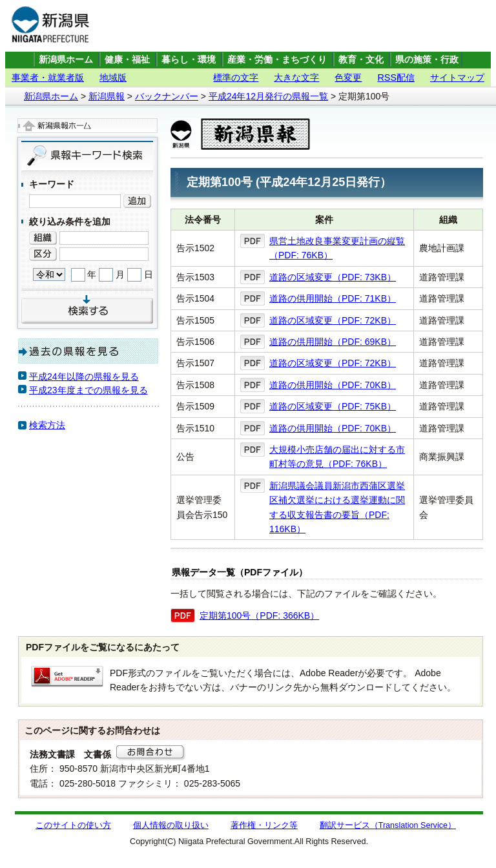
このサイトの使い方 (73, 825)
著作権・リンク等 (264, 825)
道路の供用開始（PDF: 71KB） (333, 298)
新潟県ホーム (66, 60)
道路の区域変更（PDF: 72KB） (333, 320)
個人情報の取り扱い (171, 825)
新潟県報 (107, 96)
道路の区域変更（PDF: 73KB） (333, 277)
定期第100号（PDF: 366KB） (259, 615)
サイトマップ (457, 77)
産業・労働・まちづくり (277, 60)
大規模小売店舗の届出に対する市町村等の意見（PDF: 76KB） (337, 457)
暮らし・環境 (189, 60)
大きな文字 (296, 77)
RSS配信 (396, 77)
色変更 (348, 77)
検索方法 (47, 425)
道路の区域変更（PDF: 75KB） (333, 406)
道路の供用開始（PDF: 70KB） (333, 385)
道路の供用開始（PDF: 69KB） (333, 342)
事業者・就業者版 (48, 77)
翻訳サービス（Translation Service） (388, 825)
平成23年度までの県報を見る (88, 390)
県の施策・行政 (427, 60)
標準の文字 (236, 77)
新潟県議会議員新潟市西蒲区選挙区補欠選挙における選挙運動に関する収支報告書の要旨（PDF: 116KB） (337, 507)
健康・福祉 (127, 60)
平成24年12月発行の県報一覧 (268, 96)
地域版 (113, 77)
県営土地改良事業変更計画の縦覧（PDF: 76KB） (337, 248)
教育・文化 (361, 60)
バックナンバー (167, 96)
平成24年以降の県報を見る (84, 377)
